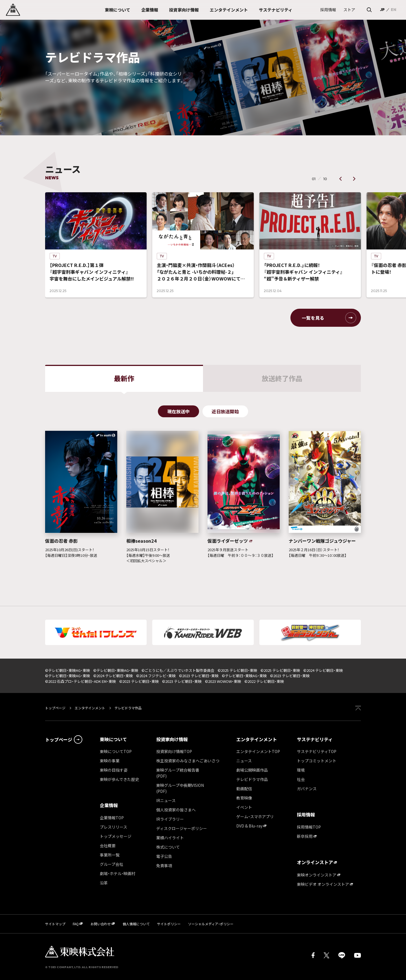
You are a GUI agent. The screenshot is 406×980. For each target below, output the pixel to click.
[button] (341, 179)
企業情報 (109, 805)
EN (393, 10)
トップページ (56, 708)
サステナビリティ (315, 739)
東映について (113, 739)
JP (382, 10)
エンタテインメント (90, 708)
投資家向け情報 (172, 739)
